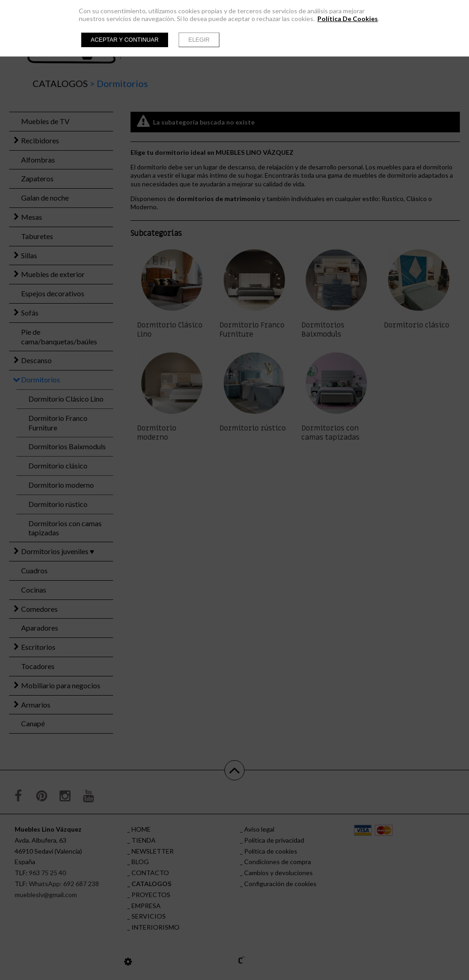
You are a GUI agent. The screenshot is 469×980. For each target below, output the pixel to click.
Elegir (199, 40)
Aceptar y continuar (125, 40)
